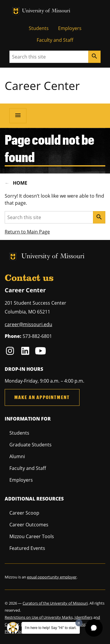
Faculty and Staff (55, 40)
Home (20, 183)
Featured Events (27, 548)
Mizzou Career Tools (32, 536)
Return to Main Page (27, 232)
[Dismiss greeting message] (79, 623)
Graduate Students (31, 445)
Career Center (42, 85)
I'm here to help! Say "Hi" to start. (51, 628)
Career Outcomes (29, 525)
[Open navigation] (18, 116)
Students (39, 28)
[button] (94, 628)
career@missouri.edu (28, 324)
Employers (70, 28)
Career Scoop (24, 513)
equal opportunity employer (52, 577)
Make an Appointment (42, 397)
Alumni (17, 456)
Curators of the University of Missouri (55, 603)
